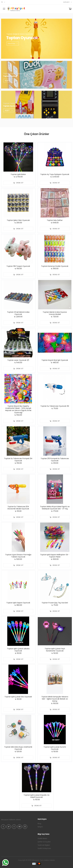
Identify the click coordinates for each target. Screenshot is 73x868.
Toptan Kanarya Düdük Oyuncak (55, 266)
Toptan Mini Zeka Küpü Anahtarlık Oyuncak (18, 748)
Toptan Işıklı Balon (18, 174)
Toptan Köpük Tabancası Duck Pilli (18, 73)
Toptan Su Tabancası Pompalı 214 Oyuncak (18, 460)
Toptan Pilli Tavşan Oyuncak (18, 266)
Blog (39, 824)
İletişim (40, 827)
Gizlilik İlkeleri (42, 838)
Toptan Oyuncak (10, 76)
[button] (31, 56)
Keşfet (9, 81)
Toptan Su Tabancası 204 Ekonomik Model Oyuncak (18, 508)
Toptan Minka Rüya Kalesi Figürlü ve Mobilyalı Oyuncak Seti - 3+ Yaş (55, 508)
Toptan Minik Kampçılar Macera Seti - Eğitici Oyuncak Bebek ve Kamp (55, 699)
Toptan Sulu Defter (55, 220)
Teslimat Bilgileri (44, 845)
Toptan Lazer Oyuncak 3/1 (18, 360)
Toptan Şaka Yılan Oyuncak (18, 220)
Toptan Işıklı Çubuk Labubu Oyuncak (18, 650)
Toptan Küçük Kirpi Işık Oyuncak (55, 360)
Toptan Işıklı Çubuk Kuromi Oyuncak (55, 748)
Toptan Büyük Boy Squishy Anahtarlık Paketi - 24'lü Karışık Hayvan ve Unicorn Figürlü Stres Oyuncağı (18, 409)
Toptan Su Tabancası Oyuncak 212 (55, 406)
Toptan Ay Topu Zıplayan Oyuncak (55, 174)
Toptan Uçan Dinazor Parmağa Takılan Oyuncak (18, 556)
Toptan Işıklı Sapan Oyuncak (18, 603)
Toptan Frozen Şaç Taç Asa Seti (55, 603)
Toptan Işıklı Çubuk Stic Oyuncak (18, 697)
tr (2, 2)
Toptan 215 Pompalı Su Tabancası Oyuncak (55, 460)
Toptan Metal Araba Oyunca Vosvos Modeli (55, 313)
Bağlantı (66, 2)
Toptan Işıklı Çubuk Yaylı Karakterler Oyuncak (55, 650)
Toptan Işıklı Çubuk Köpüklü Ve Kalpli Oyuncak (36, 796)
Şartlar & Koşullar (44, 842)
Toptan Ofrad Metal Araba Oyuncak (18, 313)
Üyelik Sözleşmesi (44, 848)
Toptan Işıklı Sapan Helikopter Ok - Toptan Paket (55, 556)
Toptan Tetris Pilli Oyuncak (14, 103)
